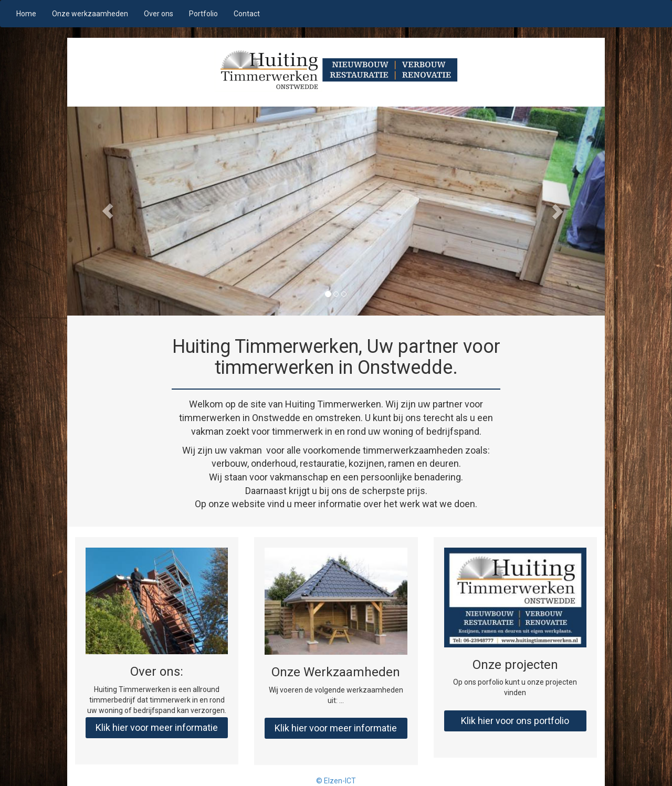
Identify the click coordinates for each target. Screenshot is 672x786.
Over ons (159, 14)
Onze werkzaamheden (90, 14)
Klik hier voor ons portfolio (515, 721)
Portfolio (203, 14)
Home (26, 14)
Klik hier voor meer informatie (157, 727)
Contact (247, 14)
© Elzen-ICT (336, 781)
